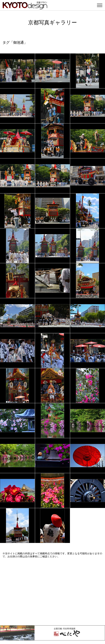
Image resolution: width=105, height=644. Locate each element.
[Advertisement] (52, 592)
